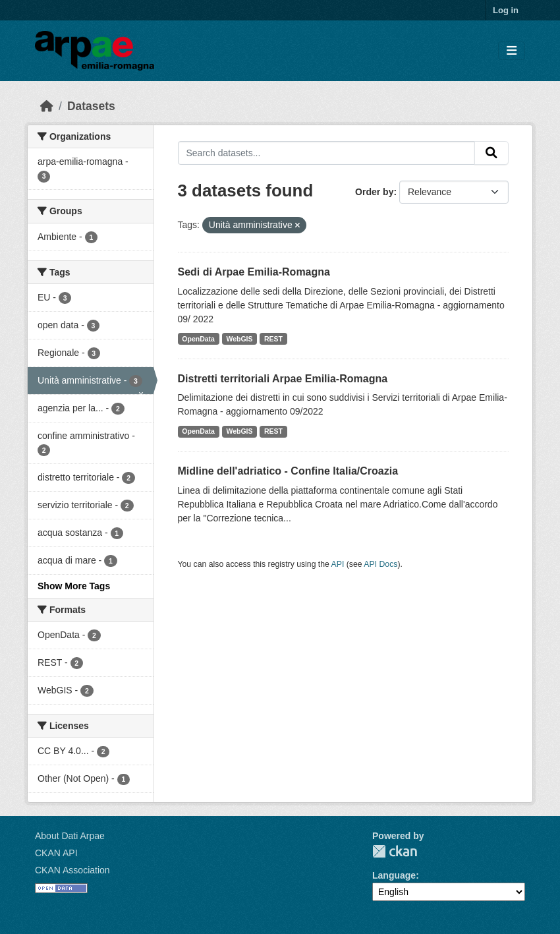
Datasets (91, 106)
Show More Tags (74, 586)
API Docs (380, 564)
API (338, 564)
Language (394, 875)
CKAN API (56, 853)
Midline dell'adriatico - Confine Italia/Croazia (288, 471)
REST (273, 339)
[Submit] (491, 153)
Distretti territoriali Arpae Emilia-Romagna (283, 379)
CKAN (395, 851)
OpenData (198, 339)
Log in (506, 10)
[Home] (47, 106)
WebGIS (239, 339)
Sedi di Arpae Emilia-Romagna (254, 272)
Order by (374, 192)
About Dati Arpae (70, 836)
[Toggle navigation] (512, 51)
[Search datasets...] (327, 153)
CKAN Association (72, 870)
